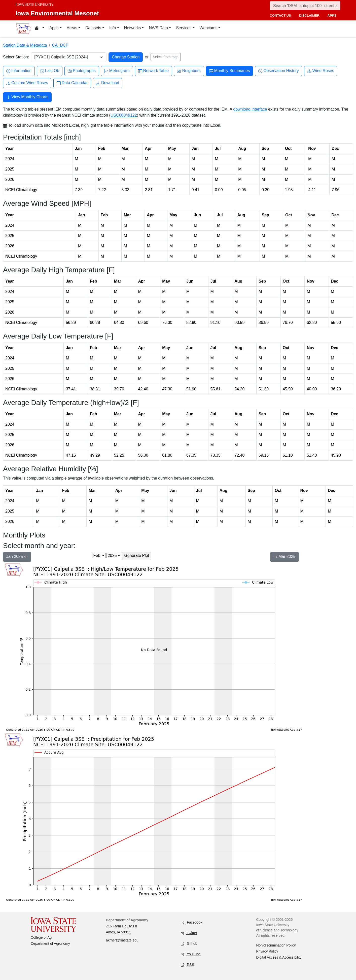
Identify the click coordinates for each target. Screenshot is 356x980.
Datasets (93, 28)
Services (184, 28)
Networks (133, 28)
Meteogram (117, 71)
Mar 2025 (284, 557)
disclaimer (309, 15)
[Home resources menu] (39, 29)
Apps (54, 28)
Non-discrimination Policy (276, 945)
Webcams (209, 28)
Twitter (189, 933)
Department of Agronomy (50, 943)
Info (113, 28)
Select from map (166, 57)
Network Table (153, 71)
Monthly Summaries (229, 71)
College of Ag (41, 937)
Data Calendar (72, 83)
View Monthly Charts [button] (27, 97)
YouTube (191, 954)
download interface (250, 109)
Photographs (82, 71)
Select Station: (16, 57)
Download (108, 83)
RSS (188, 965)
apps (332, 15)
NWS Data (158, 28)
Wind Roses (321, 71)
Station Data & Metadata (25, 45)
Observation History (279, 71)
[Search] (305, 6)
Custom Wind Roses (27, 83)
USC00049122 (124, 115)
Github (189, 944)
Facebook (192, 923)
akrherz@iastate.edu (122, 940)
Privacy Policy (267, 951)
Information (19, 71)
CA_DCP (60, 45)
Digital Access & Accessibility (279, 957)
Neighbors (189, 71)
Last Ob (50, 71)
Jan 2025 (17, 557)
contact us (280, 15)
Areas (72, 28)
